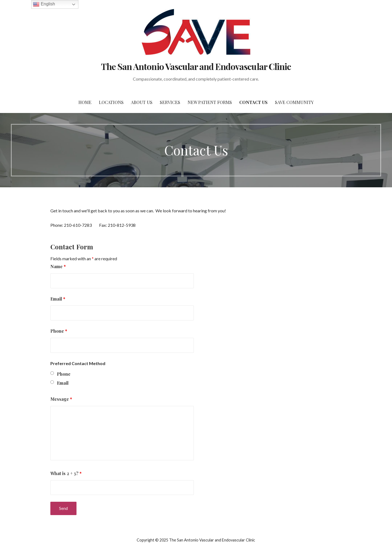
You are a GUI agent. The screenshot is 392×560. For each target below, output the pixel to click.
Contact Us (253, 102)
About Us (142, 102)
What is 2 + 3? (66, 473)
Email (58, 299)
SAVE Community (294, 102)
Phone (59, 331)
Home (85, 102)
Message (61, 399)
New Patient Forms (210, 102)
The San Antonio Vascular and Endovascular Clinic (196, 66)
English (44, 4)
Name (58, 266)
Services (170, 102)
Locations (111, 102)
